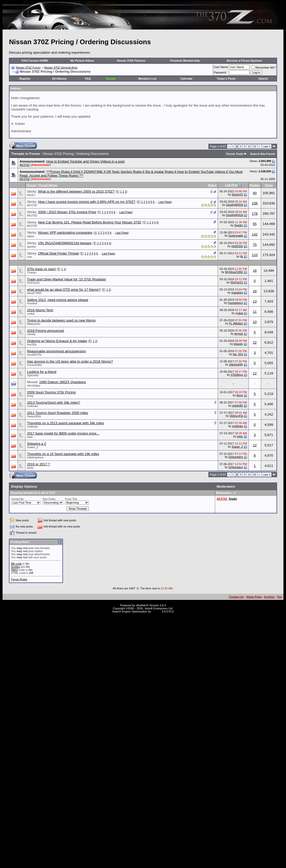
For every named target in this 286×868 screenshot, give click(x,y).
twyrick (239, 334)
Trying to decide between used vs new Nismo (61, 320)
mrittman (32, 406)
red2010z (237, 246)
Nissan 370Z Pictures (131, 61)
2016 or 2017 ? (39, 464)
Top (279, 597)
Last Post (231, 185)
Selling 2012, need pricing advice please (58, 300)
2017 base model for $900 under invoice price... (63, 433)
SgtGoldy (33, 375)
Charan (32, 272)
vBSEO (156, 611)
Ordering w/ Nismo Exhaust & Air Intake (57, 341)
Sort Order (49, 499)
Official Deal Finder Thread (58, 253)
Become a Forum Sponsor (245, 61)
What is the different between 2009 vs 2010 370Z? (76, 191)
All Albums (59, 79)
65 (255, 224)
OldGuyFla (236, 416)
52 (255, 146)
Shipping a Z (37, 444)
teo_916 (238, 354)
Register (25, 79)
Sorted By (17, 499)
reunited (32, 303)
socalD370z (34, 355)
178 (255, 214)
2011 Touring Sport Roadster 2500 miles (58, 413)
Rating (212, 185)
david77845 (34, 293)
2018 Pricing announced (45, 331)
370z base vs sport (41, 269)
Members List (147, 79)
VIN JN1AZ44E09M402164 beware (65, 243)
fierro (240, 395)
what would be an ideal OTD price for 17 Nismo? (64, 290)
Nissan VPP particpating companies (65, 233)
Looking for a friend (42, 372)
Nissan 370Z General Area (61, 68)
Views (269, 185)
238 (255, 203)
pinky (30, 468)
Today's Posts (226, 79)
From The (71, 499)
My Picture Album (82, 61)
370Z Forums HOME (35, 61)
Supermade (236, 235)
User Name (221, 67)
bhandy (239, 344)
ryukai (31, 314)
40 (255, 193)
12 (249, 146)
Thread (31, 185)
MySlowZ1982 (234, 272)
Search (263, 79)
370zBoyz (237, 375)
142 (255, 234)
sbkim (31, 236)
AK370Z (25, 165)
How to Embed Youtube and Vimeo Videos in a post (85, 161)
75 (255, 245)
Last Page (165, 202)
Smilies (16, 567)
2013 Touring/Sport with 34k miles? (54, 403)
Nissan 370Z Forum (28, 68)
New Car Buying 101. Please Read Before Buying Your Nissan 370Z (90, 222)
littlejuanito (34, 324)
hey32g (32, 344)
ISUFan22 (33, 283)
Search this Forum (263, 154)
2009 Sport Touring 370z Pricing (51, 392)
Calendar (187, 79)
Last (266, 146)
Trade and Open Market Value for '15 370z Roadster (67, 279)
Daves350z (34, 416)
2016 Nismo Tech (40, 310)
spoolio (31, 247)
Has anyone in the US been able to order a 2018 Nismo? (70, 361)
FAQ (88, 79)
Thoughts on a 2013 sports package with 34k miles (65, 423)
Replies (255, 185)
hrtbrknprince (35, 457)
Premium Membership (185, 61)
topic (30, 437)
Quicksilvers (235, 303)
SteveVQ (237, 194)
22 (255, 342)
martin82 (238, 405)
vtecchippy (34, 385)
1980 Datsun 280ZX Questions (62, 382)
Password (220, 72)
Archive (269, 597)
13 (255, 301)
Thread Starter (48, 185)
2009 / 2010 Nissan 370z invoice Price (67, 212)
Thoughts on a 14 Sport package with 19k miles (63, 454)
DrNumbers (236, 457)
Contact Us (236, 597)
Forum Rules (19, 579)
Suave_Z (33, 447)
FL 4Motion (236, 323)
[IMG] (15, 570)
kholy (30, 396)
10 (255, 322)
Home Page (254, 597)
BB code (16, 564)
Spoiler (239, 225)
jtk (242, 256)
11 (255, 312)
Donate (111, 79)
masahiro (237, 293)
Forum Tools (235, 154)
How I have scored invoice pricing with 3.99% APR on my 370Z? (87, 202)
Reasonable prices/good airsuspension (56, 351)
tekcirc (31, 195)
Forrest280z (35, 365)
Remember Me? (264, 68)
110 (255, 255)
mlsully (31, 334)
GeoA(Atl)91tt (235, 205)
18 (255, 271)
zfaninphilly (236, 364)
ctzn (30, 257)
